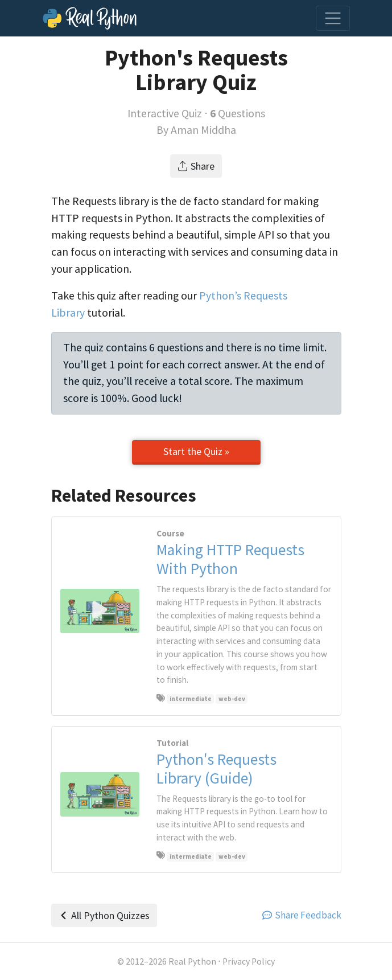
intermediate (191, 699)
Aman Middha (203, 130)
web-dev (232, 699)
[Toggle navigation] (333, 18)
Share (196, 166)
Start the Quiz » (196, 451)
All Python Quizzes (104, 915)
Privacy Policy (249, 961)
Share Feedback (302, 915)
